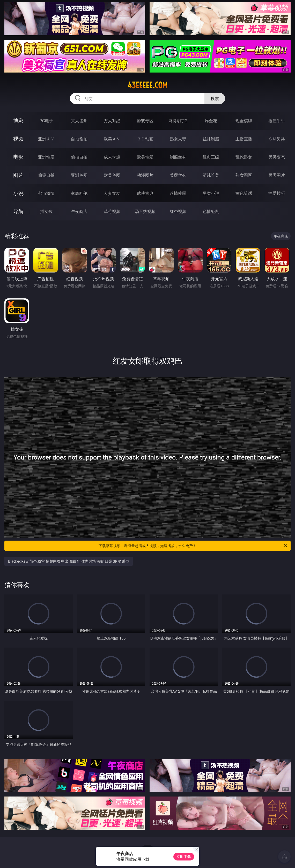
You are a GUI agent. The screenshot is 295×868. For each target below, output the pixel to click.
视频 (18, 139)
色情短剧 (211, 211)
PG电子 (46, 121)
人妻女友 (112, 193)
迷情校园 (178, 193)
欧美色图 (112, 175)
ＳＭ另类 (277, 139)
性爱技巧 (277, 193)
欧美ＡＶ (112, 139)
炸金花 (211, 121)
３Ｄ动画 (145, 139)
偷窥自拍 (46, 175)
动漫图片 (145, 175)
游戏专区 (145, 121)
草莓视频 (112, 211)
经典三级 (211, 157)
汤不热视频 (145, 211)
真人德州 (79, 121)
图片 (18, 175)
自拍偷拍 (79, 139)
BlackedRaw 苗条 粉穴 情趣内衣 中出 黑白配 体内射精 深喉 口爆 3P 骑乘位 (69, 561)
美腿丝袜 (178, 175)
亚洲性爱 (46, 157)
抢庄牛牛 (277, 121)
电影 (18, 157)
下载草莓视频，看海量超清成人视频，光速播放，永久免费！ (193, 546)
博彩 (18, 121)
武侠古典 (145, 193)
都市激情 (46, 193)
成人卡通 (112, 157)
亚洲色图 (79, 175)
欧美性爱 (145, 157)
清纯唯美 (211, 175)
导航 (18, 211)
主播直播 (244, 139)
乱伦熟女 (244, 157)
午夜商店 (79, 211)
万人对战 (112, 121)
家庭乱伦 (79, 193)
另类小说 (211, 193)
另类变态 (277, 157)
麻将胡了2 (178, 121)
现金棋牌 (244, 121)
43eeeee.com (148, 85)
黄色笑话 (244, 193)
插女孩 (46, 211)
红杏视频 (178, 211)
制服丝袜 (178, 157)
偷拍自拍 (79, 157)
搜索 (215, 98)
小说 (18, 193)
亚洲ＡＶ (46, 139)
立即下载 (184, 856)
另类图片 (277, 175)
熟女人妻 (178, 139)
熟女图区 (244, 175)
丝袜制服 (211, 139)
